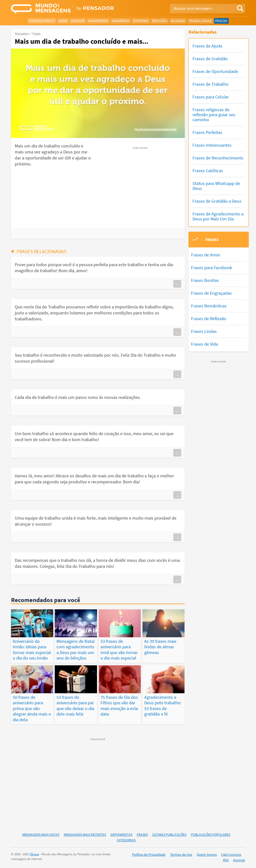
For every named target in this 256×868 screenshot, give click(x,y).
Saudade (178, 21)
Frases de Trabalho (210, 84)
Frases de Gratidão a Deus (217, 201)
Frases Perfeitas (207, 132)
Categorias (126, 840)
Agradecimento (42, 21)
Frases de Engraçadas (211, 293)
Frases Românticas (209, 306)
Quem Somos (207, 855)
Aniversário (98, 21)
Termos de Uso (181, 855)
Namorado (120, 21)
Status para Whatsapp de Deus (216, 186)
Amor (63, 21)
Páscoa (221, 21)
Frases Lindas (200, 21)
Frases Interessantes (212, 145)
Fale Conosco (231, 855)
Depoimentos (121, 835)
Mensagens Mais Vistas (41, 835)
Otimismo (141, 21)
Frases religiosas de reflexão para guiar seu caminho (214, 115)
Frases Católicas (208, 171)
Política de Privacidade (149, 855)
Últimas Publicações (169, 835)
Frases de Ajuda (207, 46)
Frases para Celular (211, 97)
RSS (226, 860)
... (177, 284)
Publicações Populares (211, 835)
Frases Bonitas (205, 280)
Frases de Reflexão (209, 319)
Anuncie (239, 860)
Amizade (78, 21)
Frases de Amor (206, 255)
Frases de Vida (204, 344)
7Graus (34, 854)
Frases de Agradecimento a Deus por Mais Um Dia (218, 216)
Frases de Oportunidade (215, 71)
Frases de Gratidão (210, 59)
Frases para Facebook (211, 268)
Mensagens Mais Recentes (85, 835)
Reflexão (159, 21)
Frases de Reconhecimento (218, 158)
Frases (142, 835)
